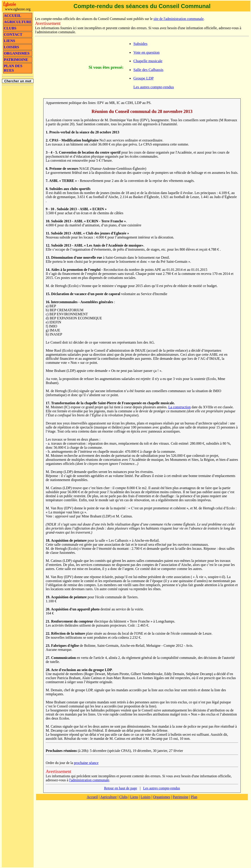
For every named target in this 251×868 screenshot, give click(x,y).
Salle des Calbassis (148, 70)
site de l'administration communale (179, 19)
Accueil (92, 797)
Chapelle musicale (148, 61)
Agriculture (108, 797)
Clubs (123, 797)
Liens (134, 797)
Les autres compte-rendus (154, 87)
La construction (180, 407)
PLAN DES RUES (13, 68)
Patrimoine (180, 797)
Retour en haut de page (121, 788)
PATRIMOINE (16, 60)
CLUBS (10, 28)
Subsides (140, 44)
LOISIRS (11, 47)
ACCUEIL (12, 16)
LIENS (9, 41)
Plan (194, 797)
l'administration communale (89, 780)
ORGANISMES (17, 53)
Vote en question (146, 52)
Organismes (162, 797)
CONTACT (13, 34)
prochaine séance (86, 763)
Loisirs (145, 797)
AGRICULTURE (18, 22)
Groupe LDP (143, 78)
